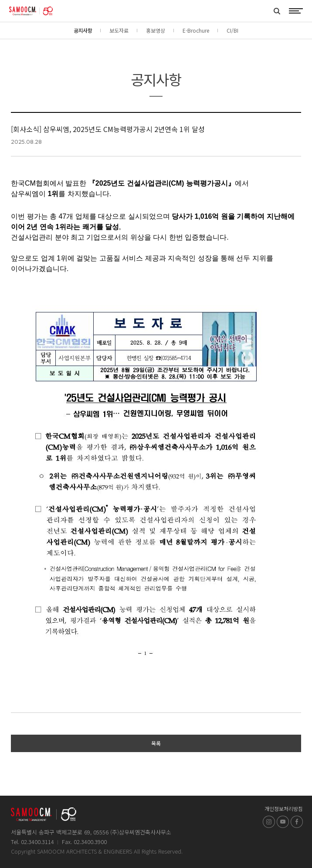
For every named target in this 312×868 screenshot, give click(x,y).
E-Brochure (196, 30)
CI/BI (232, 30)
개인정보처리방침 (284, 809)
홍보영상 (156, 30)
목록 (156, 743)
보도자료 (119, 30)
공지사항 (83, 30)
